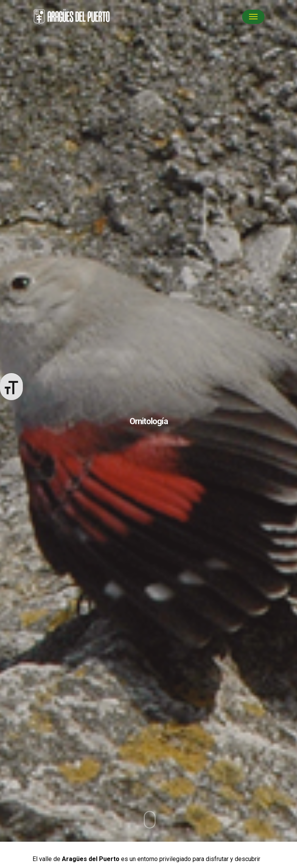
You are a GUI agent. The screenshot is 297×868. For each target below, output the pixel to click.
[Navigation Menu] (253, 17)
